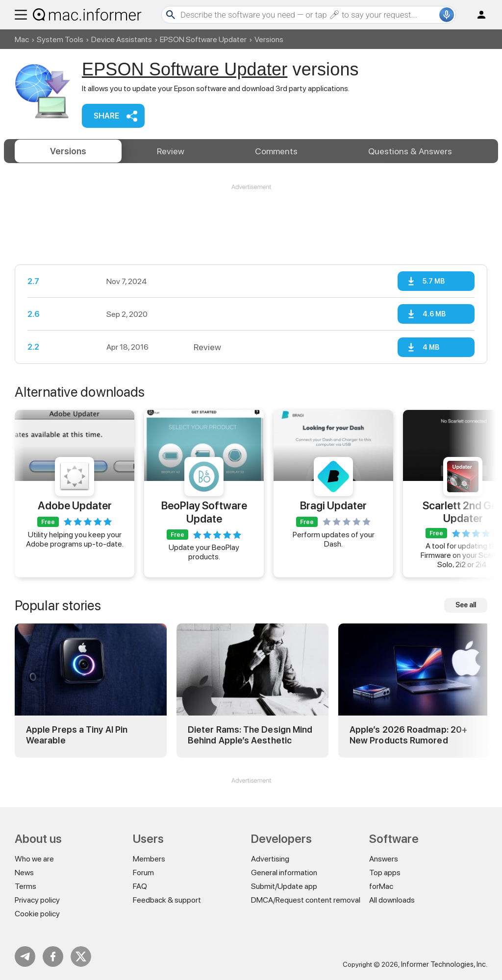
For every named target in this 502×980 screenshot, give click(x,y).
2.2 (33, 347)
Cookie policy (37, 914)
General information (284, 872)
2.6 (34, 314)
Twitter (81, 956)
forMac (381, 886)
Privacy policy (37, 900)
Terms (25, 886)
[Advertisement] (251, 221)
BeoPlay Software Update (204, 512)
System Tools (60, 39)
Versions (68, 151)
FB (53, 956)
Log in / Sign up (477, 15)
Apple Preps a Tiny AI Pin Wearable (77, 735)
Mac (22, 39)
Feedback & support (167, 900)
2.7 (33, 281)
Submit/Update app (284, 886)
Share (106, 116)
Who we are (34, 859)
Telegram (25, 956)
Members (149, 859)
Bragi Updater (333, 505)
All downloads (392, 900)
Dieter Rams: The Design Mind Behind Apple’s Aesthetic (250, 735)
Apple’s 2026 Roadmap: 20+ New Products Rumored (408, 735)
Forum (143, 872)
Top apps (385, 872)
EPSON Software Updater (203, 39)
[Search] (309, 15)
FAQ (140, 886)
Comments (276, 151)
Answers (410, 151)
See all (466, 605)
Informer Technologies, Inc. (444, 964)
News (24, 872)
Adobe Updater (75, 505)
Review (171, 151)
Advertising (270, 859)
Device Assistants (122, 39)
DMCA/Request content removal (306, 900)
